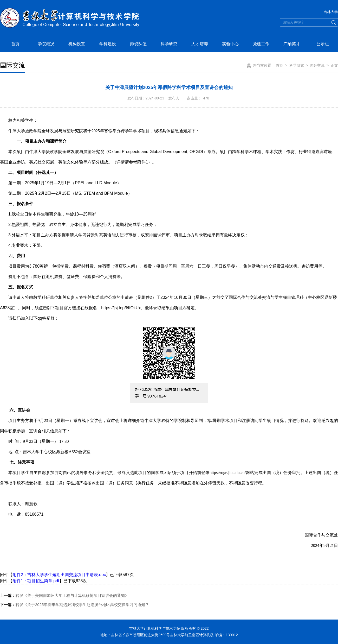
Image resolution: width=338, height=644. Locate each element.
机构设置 (77, 44)
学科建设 (108, 44)
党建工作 (261, 44)
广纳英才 (292, 44)
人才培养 (200, 44)
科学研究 (169, 44)
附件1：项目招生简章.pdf (36, 581)
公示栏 (323, 44)
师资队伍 (138, 44)
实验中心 (230, 44)
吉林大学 (331, 12)
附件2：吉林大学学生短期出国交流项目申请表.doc (59, 575)
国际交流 (317, 65)
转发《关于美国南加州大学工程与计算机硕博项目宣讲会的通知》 (64, 595)
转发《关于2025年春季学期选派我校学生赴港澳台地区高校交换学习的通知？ (74, 605)
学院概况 (46, 44)
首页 (15, 44)
